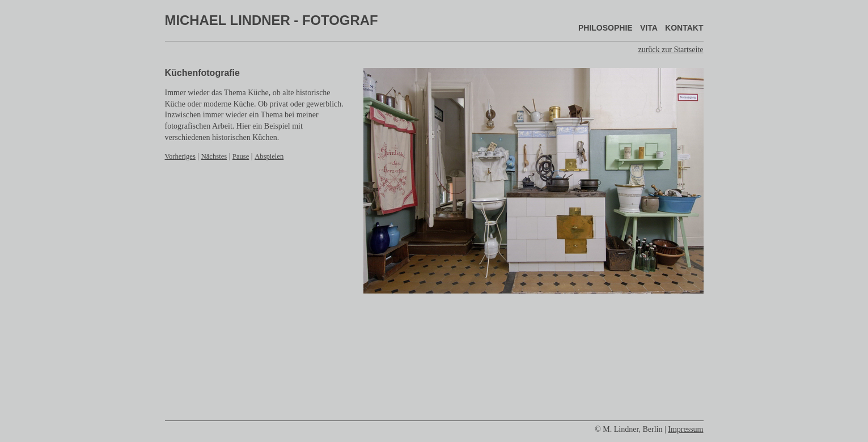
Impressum (685, 429)
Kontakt (684, 28)
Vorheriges (180, 156)
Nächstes (214, 156)
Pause (241, 156)
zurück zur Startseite (670, 50)
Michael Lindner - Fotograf (272, 20)
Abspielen (269, 156)
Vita (649, 28)
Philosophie (606, 28)
